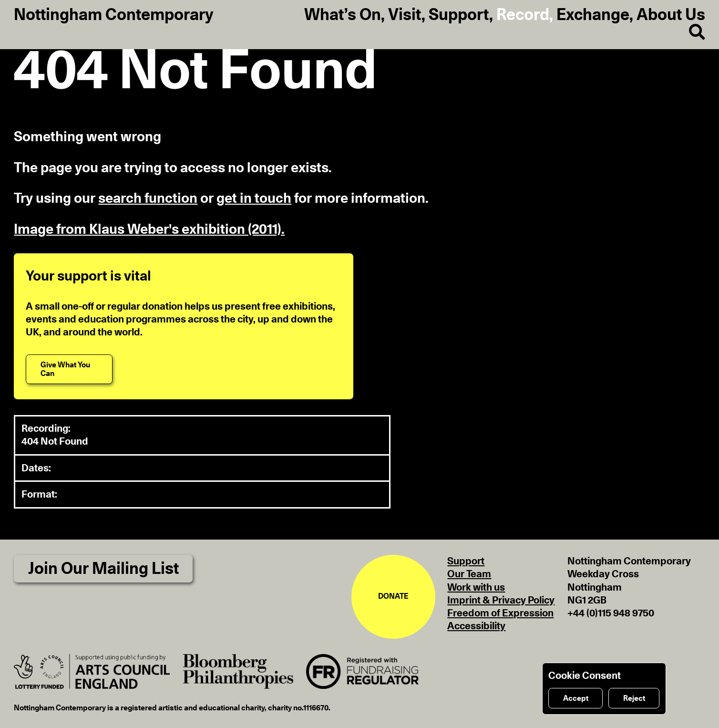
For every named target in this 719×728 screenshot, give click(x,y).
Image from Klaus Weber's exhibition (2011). (149, 230)
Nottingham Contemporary (114, 16)
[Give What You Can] (69, 369)
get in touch (254, 199)
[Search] (690, 33)
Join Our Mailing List (103, 569)
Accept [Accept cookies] (576, 698)
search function (148, 199)
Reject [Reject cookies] (634, 698)
